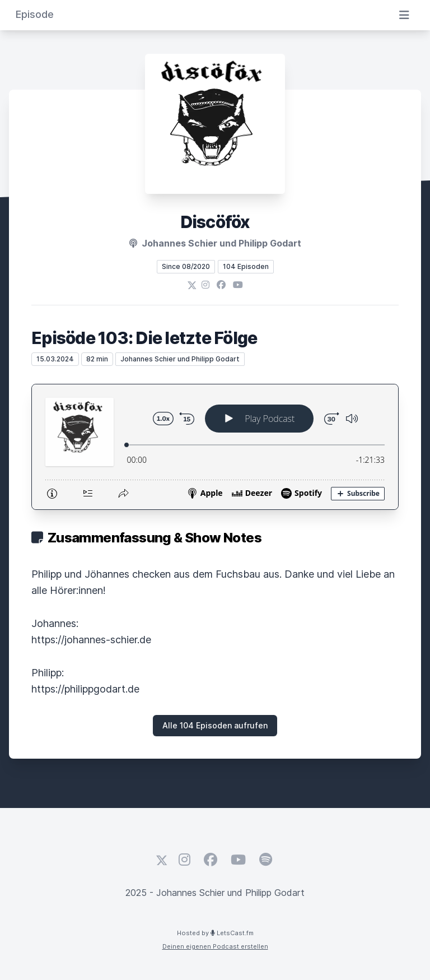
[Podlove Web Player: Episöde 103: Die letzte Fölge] (215, 447)
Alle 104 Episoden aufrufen (215, 725)
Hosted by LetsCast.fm (215, 933)
